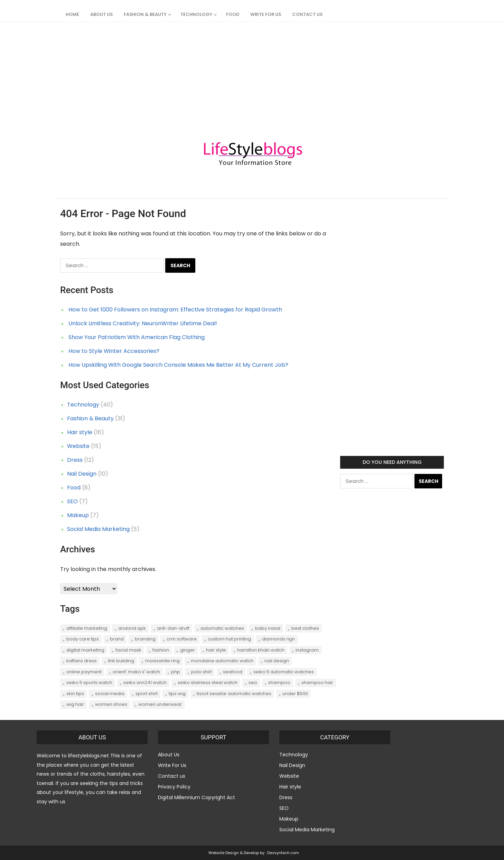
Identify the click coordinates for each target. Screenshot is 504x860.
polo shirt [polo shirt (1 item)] (202, 672)
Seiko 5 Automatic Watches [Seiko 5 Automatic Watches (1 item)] (284, 672)
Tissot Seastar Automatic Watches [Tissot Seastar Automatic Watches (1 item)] (234, 694)
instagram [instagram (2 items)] (307, 650)
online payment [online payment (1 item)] (84, 672)
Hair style (80, 432)
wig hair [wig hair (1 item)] (75, 704)
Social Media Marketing (98, 529)
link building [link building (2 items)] (121, 661)
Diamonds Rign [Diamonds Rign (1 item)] (278, 639)
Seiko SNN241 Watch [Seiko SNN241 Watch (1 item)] (145, 683)
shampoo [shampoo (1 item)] (279, 683)
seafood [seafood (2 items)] (233, 672)
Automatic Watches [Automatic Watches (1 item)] (222, 628)
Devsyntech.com (283, 853)
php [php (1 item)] (176, 672)
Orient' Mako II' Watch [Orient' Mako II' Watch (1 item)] (136, 672)
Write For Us (266, 14)
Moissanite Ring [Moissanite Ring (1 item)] (162, 661)
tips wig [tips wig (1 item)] (177, 694)
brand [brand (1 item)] (117, 639)
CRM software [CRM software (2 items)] (182, 639)
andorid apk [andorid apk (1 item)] (132, 628)
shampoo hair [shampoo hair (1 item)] (317, 683)
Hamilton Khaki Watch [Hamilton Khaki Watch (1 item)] (261, 650)
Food (233, 14)
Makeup (78, 515)
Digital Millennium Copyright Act (197, 797)
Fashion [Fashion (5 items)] (161, 650)
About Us (101, 14)
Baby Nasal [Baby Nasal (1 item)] (268, 628)
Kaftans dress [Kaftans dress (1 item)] (82, 661)
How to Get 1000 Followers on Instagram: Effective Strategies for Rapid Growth (175, 310)
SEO (72, 501)
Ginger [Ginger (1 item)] (188, 650)
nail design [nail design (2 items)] (277, 661)
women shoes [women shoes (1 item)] (111, 704)
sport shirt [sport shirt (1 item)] (147, 694)
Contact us (307, 14)
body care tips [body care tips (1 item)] (83, 639)
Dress (75, 460)
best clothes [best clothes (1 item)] (305, 628)
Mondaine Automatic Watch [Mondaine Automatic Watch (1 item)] (222, 661)
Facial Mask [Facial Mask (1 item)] (128, 650)
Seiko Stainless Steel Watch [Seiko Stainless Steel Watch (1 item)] (208, 683)
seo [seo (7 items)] (253, 683)
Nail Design (82, 474)
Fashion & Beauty (145, 14)
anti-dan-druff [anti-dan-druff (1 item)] (173, 628)
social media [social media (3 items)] (110, 694)
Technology (196, 14)
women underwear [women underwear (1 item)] (160, 704)
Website (78, 446)
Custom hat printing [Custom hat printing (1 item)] (229, 639)
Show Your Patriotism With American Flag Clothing (137, 337)
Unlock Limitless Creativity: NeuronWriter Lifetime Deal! (143, 323)
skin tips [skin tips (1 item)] (75, 694)
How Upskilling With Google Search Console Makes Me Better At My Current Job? (178, 365)
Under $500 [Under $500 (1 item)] (295, 694)
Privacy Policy (174, 787)
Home (72, 14)
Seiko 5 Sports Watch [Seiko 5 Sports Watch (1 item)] (89, 683)
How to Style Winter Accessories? (114, 351)
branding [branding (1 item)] (145, 639)
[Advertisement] (207, 71)
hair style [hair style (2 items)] (216, 650)
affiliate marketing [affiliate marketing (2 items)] (87, 628)
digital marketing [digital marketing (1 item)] (85, 650)
